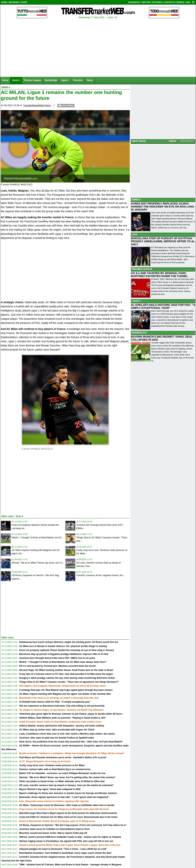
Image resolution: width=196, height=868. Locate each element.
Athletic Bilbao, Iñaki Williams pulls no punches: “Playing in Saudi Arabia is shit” (63, 718)
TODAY (173, 141)
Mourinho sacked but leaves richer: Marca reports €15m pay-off (53, 833)
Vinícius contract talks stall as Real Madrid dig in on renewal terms (55, 769)
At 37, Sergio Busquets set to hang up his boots (45, 761)
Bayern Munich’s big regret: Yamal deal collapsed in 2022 (50, 789)
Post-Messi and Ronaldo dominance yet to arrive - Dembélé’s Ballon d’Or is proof (63, 757)
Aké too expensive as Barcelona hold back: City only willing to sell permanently (62, 706)
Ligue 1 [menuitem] (65, 80)
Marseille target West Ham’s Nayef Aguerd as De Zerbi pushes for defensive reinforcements (68, 813)
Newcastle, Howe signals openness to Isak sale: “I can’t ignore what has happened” (64, 797)
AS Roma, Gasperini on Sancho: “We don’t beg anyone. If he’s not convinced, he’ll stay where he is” (73, 825)
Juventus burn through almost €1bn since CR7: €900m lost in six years (57, 658)
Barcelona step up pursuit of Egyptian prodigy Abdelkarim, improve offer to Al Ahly (64, 654)
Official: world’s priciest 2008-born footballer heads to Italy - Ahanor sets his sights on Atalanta (70, 837)
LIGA (135, 234)
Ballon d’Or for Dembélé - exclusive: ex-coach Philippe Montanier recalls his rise (62, 773)
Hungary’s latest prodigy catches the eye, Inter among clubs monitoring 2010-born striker (67, 678)
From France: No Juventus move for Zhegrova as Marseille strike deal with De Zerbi (64, 809)
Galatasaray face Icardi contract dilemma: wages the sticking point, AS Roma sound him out (69, 642)
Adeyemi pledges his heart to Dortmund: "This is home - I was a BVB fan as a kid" (63, 849)
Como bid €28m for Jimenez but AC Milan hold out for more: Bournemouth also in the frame (68, 817)
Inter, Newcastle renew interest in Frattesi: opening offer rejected (54, 801)
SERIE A (136, 200)
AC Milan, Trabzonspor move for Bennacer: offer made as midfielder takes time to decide (67, 805)
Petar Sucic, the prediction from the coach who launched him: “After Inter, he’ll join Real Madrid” (71, 742)
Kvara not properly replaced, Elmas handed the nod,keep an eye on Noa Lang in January (67, 650)
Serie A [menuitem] (16, 80)
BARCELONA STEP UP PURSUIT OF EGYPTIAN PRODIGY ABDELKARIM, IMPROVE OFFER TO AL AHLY (163, 241)
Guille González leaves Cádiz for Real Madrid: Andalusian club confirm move (60, 722)
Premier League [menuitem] (32, 80)
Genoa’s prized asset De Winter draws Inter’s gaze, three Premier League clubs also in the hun (70, 845)
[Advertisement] (29, 484)
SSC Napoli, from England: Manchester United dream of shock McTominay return (63, 686)
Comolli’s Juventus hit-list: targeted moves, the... (100, 575)
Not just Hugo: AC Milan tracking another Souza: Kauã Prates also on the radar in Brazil (66, 670)
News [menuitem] (90, 80)
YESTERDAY (187, 141)
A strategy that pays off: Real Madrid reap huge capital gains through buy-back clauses (66, 690)
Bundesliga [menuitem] (51, 80)
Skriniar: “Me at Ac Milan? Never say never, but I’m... (38, 563)
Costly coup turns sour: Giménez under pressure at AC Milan (52, 765)
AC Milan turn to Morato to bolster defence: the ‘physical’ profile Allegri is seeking (63, 646)
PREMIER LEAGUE (142, 269)
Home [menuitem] (5, 80)
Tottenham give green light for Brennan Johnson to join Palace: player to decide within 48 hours (71, 714)
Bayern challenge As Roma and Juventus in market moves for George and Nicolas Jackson (68, 793)
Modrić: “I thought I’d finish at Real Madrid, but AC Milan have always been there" (63, 662)
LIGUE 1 (136, 301)
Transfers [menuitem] (78, 80)
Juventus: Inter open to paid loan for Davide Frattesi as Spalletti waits (57, 738)
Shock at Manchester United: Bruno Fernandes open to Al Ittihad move (57, 821)
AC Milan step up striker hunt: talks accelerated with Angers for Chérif (57, 730)
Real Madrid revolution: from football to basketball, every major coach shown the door (65, 853)
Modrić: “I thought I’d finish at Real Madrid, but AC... (38, 538)
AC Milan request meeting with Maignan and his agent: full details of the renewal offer (65, 694)
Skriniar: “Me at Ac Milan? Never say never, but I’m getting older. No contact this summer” (68, 777)
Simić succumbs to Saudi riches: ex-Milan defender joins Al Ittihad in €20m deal (62, 781)
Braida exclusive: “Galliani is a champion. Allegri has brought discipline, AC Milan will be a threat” (72, 753)
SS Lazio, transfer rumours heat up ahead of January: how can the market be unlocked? (66, 785)
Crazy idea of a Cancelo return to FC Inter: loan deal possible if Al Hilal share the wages (66, 674)
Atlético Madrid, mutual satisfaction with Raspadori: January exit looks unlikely (62, 726)
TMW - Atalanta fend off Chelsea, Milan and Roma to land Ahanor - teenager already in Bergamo (70, 865)
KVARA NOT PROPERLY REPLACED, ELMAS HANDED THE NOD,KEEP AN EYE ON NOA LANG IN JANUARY (163, 207)
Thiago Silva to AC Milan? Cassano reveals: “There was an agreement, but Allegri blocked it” (69, 682)
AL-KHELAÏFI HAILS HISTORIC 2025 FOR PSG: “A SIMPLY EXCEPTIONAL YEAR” (163, 306)
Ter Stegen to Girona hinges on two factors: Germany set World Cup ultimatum (62, 710)
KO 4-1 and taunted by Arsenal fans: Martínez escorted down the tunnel (57, 666)
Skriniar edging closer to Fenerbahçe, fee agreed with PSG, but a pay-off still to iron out (66, 841)
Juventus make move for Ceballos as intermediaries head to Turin (54, 829)
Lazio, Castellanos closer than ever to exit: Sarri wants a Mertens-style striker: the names (67, 734)
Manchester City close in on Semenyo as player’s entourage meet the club (59, 698)
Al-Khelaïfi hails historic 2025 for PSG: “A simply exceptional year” (55, 702)
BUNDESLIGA (139, 333)
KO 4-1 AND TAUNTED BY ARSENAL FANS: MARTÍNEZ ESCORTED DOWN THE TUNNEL (159, 275)
